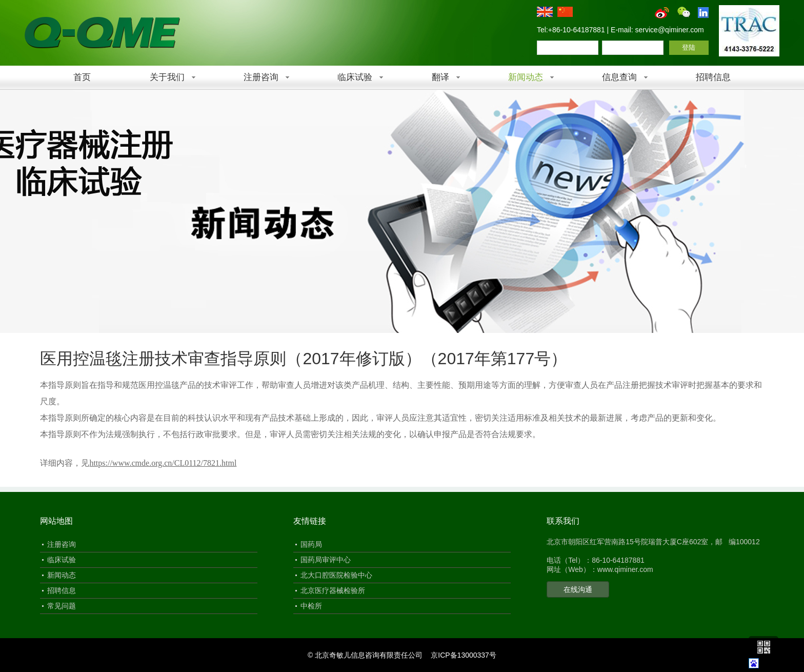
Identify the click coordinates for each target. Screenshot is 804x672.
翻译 (440, 77)
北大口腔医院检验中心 (336, 575)
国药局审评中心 (326, 560)
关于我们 (167, 77)
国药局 (311, 544)
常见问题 (62, 606)
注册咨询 (261, 77)
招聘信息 (713, 77)
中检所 (311, 606)
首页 (82, 77)
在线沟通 (578, 589)
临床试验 (355, 77)
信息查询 (619, 77)
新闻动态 (526, 77)
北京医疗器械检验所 (333, 590)
